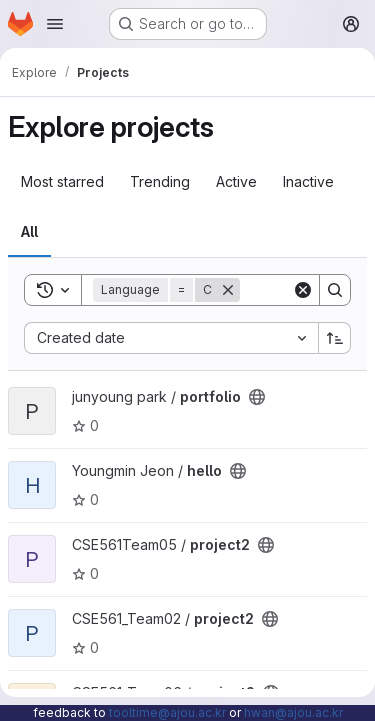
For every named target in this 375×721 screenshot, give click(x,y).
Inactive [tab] (308, 181)
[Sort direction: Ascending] (335, 338)
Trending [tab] (160, 181)
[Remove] (228, 290)
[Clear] (303, 290)
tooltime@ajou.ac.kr (167, 712)
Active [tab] (236, 181)
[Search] (335, 290)
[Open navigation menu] (55, 24)
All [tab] (29, 231)
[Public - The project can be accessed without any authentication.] (257, 397)
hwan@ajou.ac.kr (293, 712)
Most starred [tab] (62, 181)
